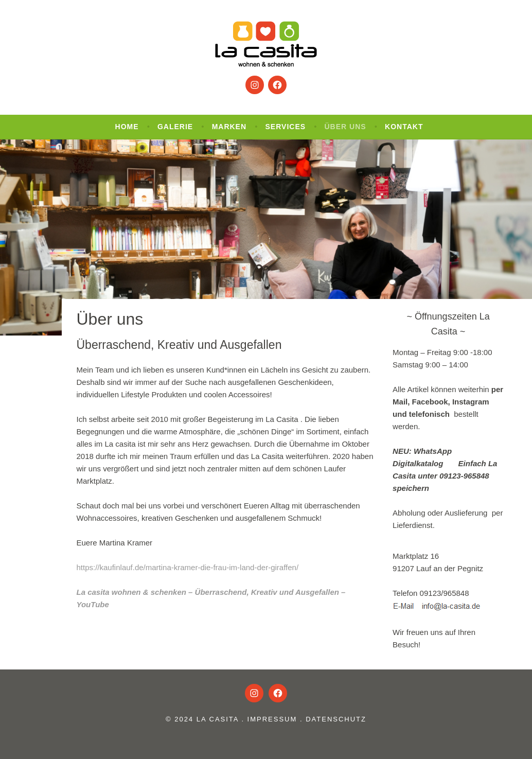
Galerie (175, 127)
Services (286, 127)
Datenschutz (336, 719)
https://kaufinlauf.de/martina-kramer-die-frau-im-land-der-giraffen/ (188, 567)
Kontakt (404, 127)
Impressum (272, 719)
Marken (229, 127)
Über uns (345, 127)
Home (127, 127)
